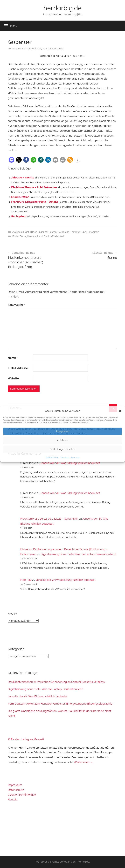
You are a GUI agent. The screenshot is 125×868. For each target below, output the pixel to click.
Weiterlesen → (83, 762)
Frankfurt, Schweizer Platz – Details (35, 202)
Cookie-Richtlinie (52, 457)
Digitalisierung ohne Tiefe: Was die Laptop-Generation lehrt (79, 554)
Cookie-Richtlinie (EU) (22, 795)
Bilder (33, 232)
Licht (40, 236)
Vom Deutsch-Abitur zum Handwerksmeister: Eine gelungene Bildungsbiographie (60, 704)
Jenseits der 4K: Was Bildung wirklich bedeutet (70, 463)
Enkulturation (20, 197)
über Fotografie (90, 232)
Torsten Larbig (56, 49)
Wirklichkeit (58, 236)
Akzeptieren (63, 431)
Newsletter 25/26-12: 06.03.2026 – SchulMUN (49, 519)
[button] (120, 411)
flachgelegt (19, 216)
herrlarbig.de (62, 8)
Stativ (47, 236)
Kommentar (16, 305)
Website (13, 378)
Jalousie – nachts (23, 177)
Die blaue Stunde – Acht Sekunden (34, 187)
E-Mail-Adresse (19, 368)
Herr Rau (26, 580)
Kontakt (13, 799)
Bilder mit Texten (47, 232)
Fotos (23, 236)
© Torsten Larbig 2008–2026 (26, 739)
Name (13, 358)
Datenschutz (65, 457)
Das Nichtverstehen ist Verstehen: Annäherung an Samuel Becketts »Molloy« (57, 682)
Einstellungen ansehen (63, 449)
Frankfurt (76, 232)
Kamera (32, 236)
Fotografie (64, 232)
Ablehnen (62, 440)
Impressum (75, 457)
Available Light (21, 232)
